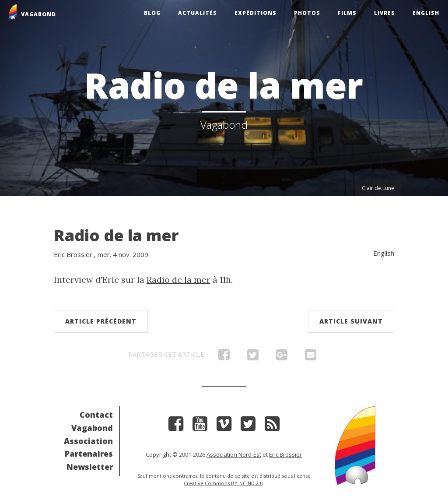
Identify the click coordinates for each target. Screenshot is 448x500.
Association (88, 441)
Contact (96, 415)
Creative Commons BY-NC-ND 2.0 (223, 483)
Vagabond (92, 428)
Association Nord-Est (234, 454)
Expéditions (255, 13)
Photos (307, 13)
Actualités (198, 13)
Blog (152, 13)
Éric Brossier (285, 454)
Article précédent (101, 321)
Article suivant (351, 321)
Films (347, 13)
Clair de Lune (378, 188)
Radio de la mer (116, 235)
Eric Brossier (73, 254)
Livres (385, 13)
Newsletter (90, 467)
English (426, 13)
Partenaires (89, 454)
